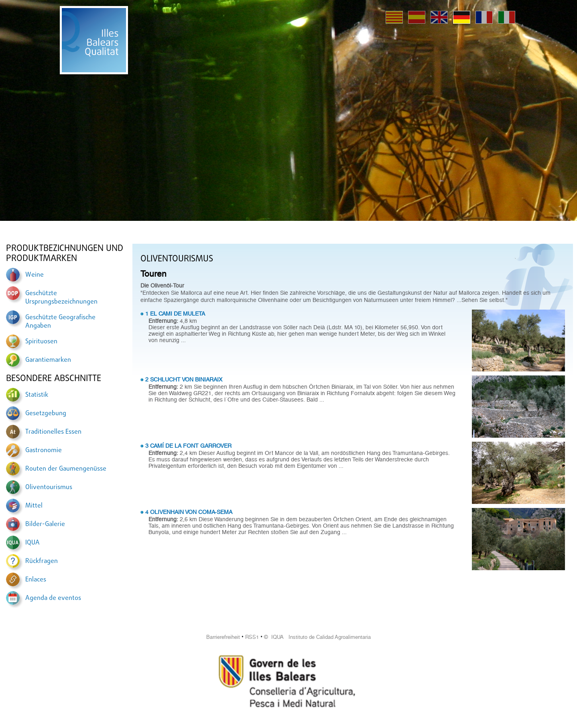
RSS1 (252, 637)
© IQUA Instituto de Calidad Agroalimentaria (317, 637)
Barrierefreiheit (223, 637)
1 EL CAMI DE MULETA (175, 314)
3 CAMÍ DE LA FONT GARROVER (188, 446)
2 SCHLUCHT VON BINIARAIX (184, 379)
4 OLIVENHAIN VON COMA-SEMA (189, 512)
